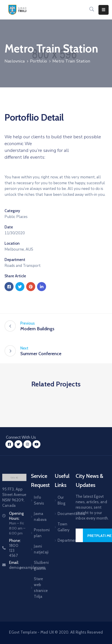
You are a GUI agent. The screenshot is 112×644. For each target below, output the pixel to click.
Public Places (16, 217)
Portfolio (38, 61)
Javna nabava (38, 517)
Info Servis (38, 500)
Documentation (61, 514)
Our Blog (61, 500)
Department (15, 260)
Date (9, 227)
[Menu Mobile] (104, 10)
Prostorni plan (38, 533)
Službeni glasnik (38, 565)
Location (12, 243)
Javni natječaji (38, 549)
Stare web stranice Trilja (38, 588)
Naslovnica (15, 61)
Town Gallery (61, 527)
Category (12, 211)
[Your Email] (79, 535)
